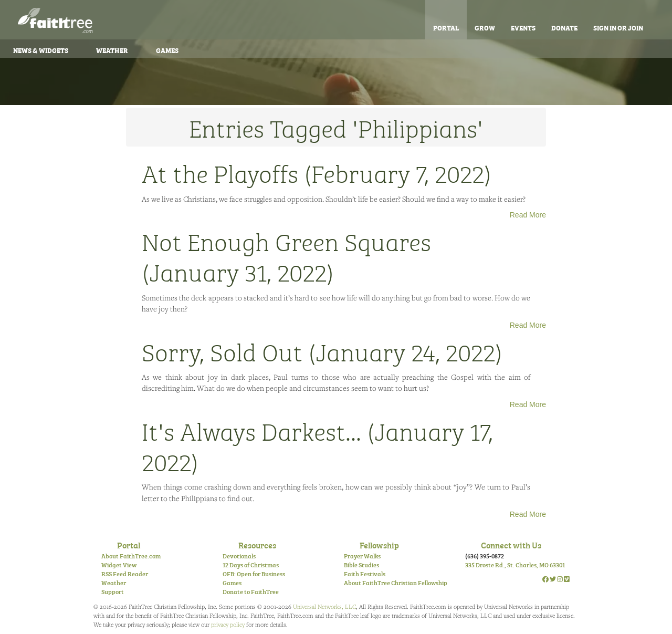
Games (167, 50)
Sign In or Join (618, 27)
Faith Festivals (365, 574)
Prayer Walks (362, 556)
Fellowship (379, 545)
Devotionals (239, 556)
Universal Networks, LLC (324, 606)
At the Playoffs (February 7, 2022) (317, 172)
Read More (528, 215)
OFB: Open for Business (254, 574)
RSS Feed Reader (125, 574)
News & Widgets (41, 50)
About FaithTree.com (131, 556)
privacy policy (228, 624)
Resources (257, 545)
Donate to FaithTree (251, 591)
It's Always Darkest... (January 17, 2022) (317, 445)
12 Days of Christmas (251, 565)
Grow (485, 27)
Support (113, 591)
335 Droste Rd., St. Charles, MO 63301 (515, 565)
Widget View (119, 565)
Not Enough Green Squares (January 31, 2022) (286, 256)
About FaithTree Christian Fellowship (396, 583)
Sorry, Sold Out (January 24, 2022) (322, 351)
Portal (446, 27)
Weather (112, 50)
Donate (564, 27)
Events (523, 27)
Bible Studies (361, 565)
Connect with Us (511, 545)
